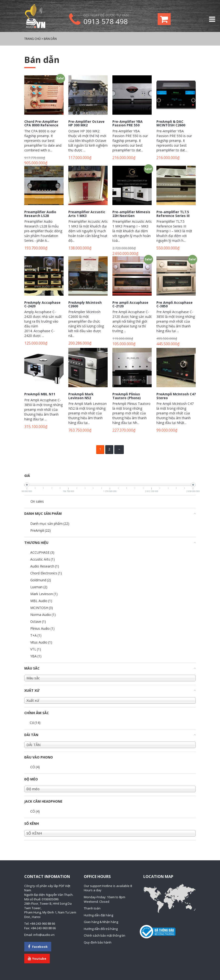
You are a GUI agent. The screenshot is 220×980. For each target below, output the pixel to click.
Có (35, 723)
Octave (38, 622)
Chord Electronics (46, 573)
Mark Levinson (44, 594)
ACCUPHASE (42, 552)
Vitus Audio (41, 642)
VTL (36, 649)
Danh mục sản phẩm (50, 524)
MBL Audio (41, 601)
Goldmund (41, 580)
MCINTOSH (42, 608)
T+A (36, 635)
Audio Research (45, 566)
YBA (36, 656)
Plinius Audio (42, 628)
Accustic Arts (42, 559)
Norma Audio (43, 615)
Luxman (39, 587)
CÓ (35, 767)
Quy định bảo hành (98, 942)
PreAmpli (40, 530)
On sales (37, 501)
